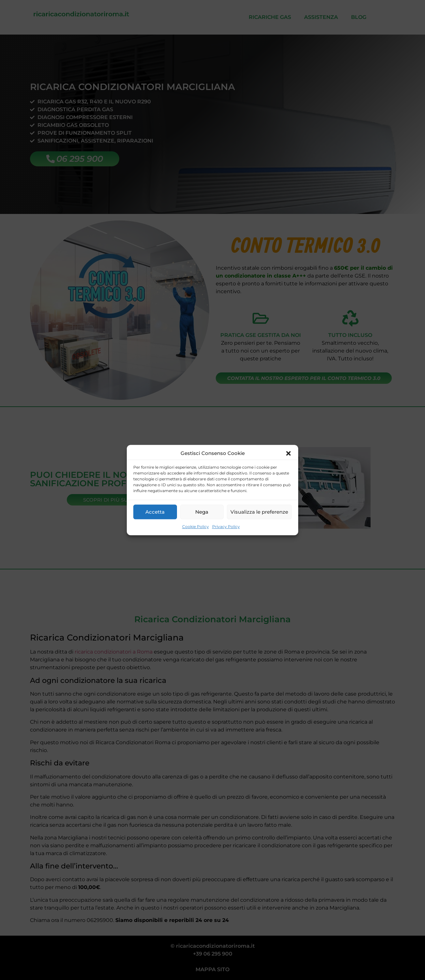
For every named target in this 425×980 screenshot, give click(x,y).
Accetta (155, 512)
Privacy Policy (226, 527)
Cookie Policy (196, 527)
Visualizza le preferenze (259, 512)
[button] (288, 453)
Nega (202, 512)
